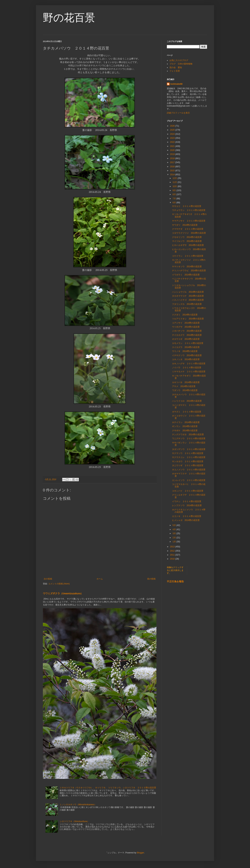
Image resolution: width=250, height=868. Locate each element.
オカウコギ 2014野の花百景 (186, 339)
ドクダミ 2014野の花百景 (185, 315)
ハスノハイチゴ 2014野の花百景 (188, 300)
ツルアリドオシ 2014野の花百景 (188, 319)
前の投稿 (151, 579)
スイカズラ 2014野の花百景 (186, 347)
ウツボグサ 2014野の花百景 (186, 327)
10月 (175, 186)
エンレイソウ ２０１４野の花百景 (189, 480)
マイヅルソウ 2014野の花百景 (187, 241)
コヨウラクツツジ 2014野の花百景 (189, 233)
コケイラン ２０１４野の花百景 (188, 256)
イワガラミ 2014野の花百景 (186, 275)
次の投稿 (48, 579)
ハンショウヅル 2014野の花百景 (188, 292)
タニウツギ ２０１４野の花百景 (188, 465)
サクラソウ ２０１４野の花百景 (188, 453)
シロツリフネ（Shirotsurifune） (74, 821)
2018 (173, 158)
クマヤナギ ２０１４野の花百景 (188, 229)
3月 (174, 533)
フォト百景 (175, 71)
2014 (173, 175)
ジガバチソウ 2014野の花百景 (187, 331)
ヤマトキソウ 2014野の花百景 (187, 267)
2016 (173, 167)
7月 (174, 199)
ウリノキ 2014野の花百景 (185, 351)
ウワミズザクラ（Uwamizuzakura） (63, 593)
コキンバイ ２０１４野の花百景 (188, 491)
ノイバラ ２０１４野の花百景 (187, 368)
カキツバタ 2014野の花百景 (186, 382)
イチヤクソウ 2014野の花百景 (187, 355)
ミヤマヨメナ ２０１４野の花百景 (189, 372)
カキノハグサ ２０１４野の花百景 (189, 364)
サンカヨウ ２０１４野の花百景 (188, 461)
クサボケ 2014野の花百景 (185, 431)
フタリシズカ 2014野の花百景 (187, 304)
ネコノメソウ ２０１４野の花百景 (189, 470)
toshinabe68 (176, 84)
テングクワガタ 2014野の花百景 (188, 435)
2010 (173, 559)
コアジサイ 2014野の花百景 (186, 323)
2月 (174, 538)
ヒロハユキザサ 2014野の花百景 (188, 245)
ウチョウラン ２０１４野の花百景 (189, 210)
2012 (173, 551)
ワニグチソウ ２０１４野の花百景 (189, 439)
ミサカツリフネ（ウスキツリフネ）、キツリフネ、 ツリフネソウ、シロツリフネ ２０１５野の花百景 (108, 788)
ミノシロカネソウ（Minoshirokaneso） (78, 805)
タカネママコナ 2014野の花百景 (189, 296)
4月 (174, 529)
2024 (173, 134)
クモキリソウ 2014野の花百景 (187, 237)
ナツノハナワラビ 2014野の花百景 (189, 271)
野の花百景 (69, 18)
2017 (173, 162)
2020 (173, 150)
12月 (175, 178)
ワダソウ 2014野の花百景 (185, 390)
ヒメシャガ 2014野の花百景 (186, 520)
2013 (173, 547)
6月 (174, 203)
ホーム (100, 579)
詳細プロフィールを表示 (178, 113)
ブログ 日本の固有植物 (181, 64)
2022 (173, 142)
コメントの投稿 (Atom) (59, 584)
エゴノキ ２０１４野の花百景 (187, 516)
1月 (174, 542)
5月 (174, 525)
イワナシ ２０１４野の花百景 (187, 501)
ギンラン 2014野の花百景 (185, 426)
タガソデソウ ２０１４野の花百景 (189, 449)
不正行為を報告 (175, 581)
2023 (173, 138)
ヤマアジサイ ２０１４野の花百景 (189, 221)
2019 (173, 154)
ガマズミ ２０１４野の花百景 (187, 412)
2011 (173, 555)
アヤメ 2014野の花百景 (184, 386)
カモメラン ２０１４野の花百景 (188, 343)
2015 (173, 171)
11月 (175, 182)
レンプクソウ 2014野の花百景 (187, 505)
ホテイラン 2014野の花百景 (186, 422)
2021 (173, 146)
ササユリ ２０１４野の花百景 (187, 206)
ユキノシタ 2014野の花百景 (186, 359)
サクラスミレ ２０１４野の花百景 (189, 457)
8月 (174, 194)
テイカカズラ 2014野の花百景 (187, 335)
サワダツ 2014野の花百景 (185, 225)
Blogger (141, 853)
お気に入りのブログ (179, 60)
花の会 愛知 (176, 67)
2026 (173, 126)
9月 (174, 190)
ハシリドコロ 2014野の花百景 (187, 401)
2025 (173, 130)
